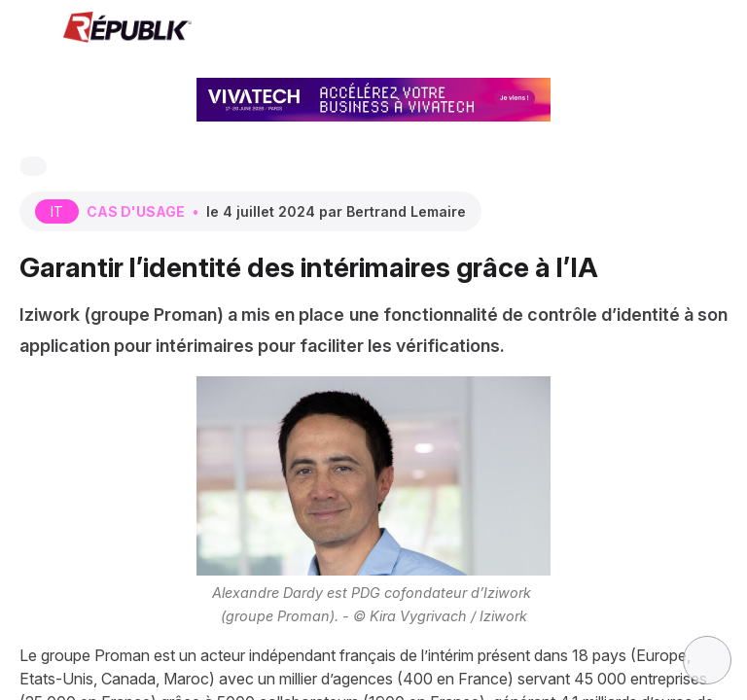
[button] (29, 29)
